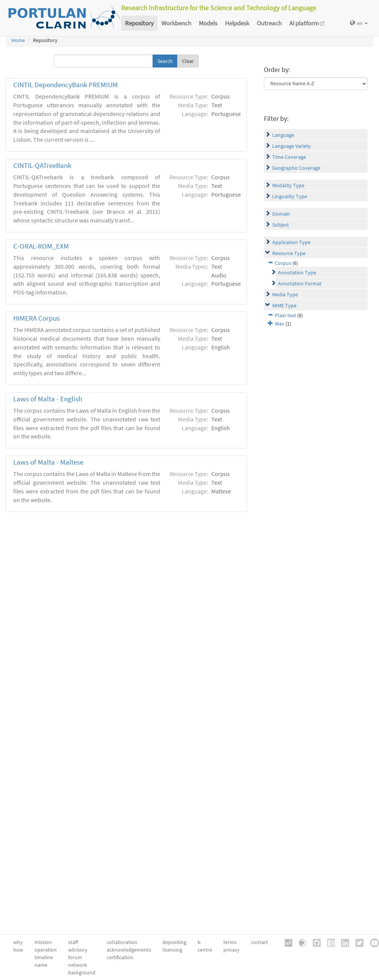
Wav (280, 324)
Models (208, 23)
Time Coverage (289, 157)
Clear (188, 61)
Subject (281, 225)
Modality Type (288, 185)
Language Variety (292, 146)
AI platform (307, 23)
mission (43, 942)
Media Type (285, 294)
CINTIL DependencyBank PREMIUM (66, 85)
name (41, 965)
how (18, 950)
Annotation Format (300, 283)
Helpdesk (237, 23)
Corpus (283, 263)
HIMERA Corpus (37, 318)
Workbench (176, 23)
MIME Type (284, 305)
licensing (172, 950)
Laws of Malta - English (48, 399)
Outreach (269, 23)
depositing (174, 942)
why (18, 942)
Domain (281, 214)
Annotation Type (297, 272)
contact (260, 942)
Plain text (285, 315)
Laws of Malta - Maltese (48, 462)
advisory (78, 950)
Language (283, 135)
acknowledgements (129, 950)
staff (73, 942)
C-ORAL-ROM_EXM (41, 246)
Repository (139, 23)
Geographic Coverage (296, 168)
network (78, 965)
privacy (232, 950)
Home (18, 40)
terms (230, 942)
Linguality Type (290, 196)
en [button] (359, 23)
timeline (44, 957)
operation (46, 950)
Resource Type (289, 253)
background (82, 972)
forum (75, 957)
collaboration (122, 942)
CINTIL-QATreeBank (42, 165)
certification (120, 957)
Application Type (291, 242)
